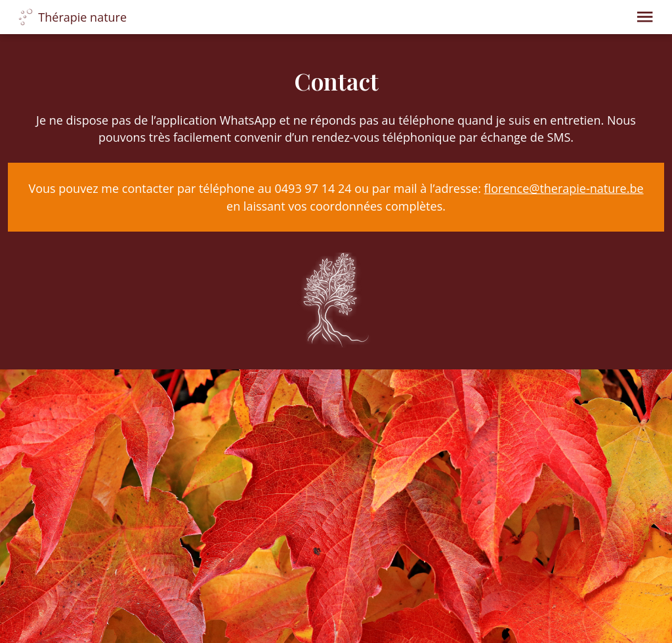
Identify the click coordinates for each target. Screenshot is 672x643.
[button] (645, 17)
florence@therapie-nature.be (564, 188)
